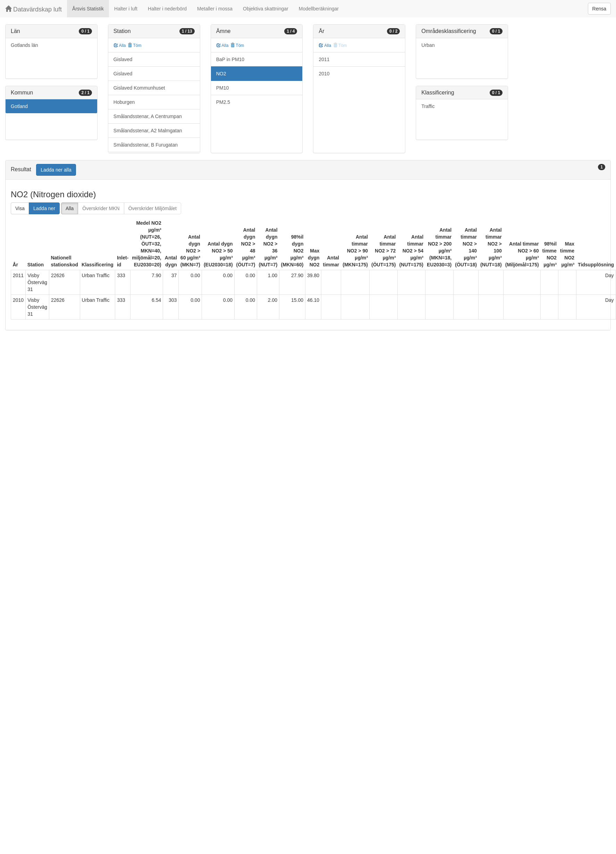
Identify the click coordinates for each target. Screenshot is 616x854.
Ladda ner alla (56, 170)
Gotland (19, 106)
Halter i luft (126, 9)
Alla (120, 45)
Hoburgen (124, 102)
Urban (428, 45)
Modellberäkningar (319, 9)
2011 (324, 59)
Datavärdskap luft (33, 9)
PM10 (223, 88)
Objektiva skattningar (266, 9)
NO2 (221, 74)
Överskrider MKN (101, 208)
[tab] (308, 170)
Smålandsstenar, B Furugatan (146, 145)
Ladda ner (44, 208)
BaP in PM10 (230, 59)
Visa (20, 208)
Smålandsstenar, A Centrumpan (148, 116)
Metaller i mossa (215, 9)
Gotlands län (24, 45)
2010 (324, 74)
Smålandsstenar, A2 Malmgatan (148, 131)
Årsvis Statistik (88, 9)
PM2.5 (223, 102)
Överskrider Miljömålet (153, 208)
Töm (134, 45)
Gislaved (123, 59)
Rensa (599, 9)
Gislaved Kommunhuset (139, 88)
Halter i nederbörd (167, 9)
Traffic (428, 106)
